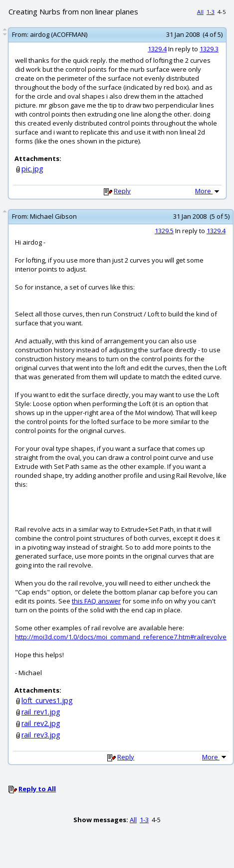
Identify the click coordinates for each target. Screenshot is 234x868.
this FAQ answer (96, 601)
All (200, 12)
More (208, 191)
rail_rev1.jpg (41, 712)
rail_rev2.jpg (41, 723)
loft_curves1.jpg (47, 700)
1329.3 (209, 49)
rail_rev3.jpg (41, 735)
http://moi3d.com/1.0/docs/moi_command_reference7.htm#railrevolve (121, 637)
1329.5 (164, 231)
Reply (122, 191)
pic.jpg (32, 169)
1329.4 (157, 49)
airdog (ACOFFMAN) (59, 34)
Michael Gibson (53, 216)
